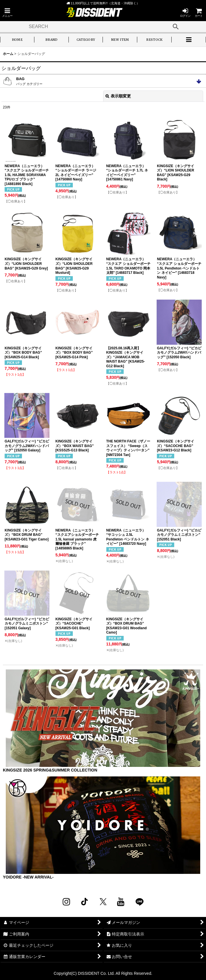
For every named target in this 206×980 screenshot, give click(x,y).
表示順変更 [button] (118, 96)
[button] (7, 13)
